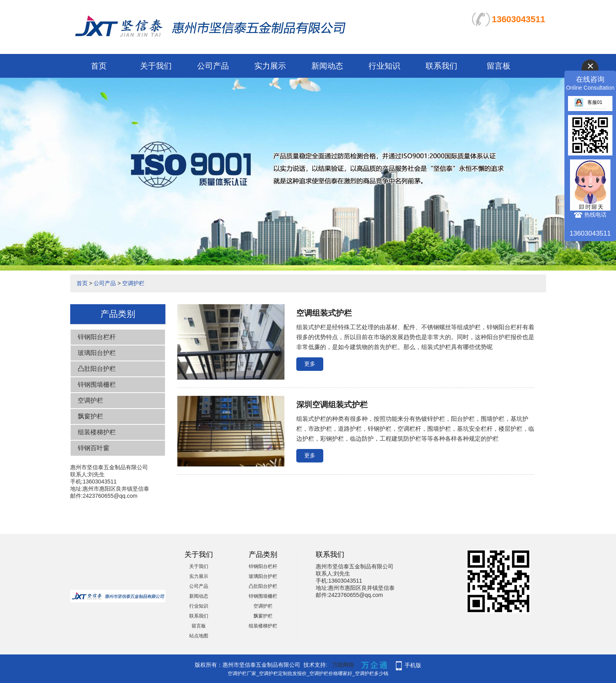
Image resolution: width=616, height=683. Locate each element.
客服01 (588, 102)
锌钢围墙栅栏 (97, 385)
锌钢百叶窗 (94, 448)
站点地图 (199, 636)
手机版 (413, 665)
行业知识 (384, 66)
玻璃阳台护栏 (97, 353)
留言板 (499, 66)
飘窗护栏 (90, 416)
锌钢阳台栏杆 (97, 337)
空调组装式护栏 (324, 313)
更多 (310, 364)
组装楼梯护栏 (97, 432)
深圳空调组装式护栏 (332, 405)
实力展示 (270, 66)
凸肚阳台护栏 (97, 369)
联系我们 (441, 66)
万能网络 (343, 665)
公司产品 (213, 66)
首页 (99, 66)
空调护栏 (133, 283)
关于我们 (156, 66)
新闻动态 (327, 66)
